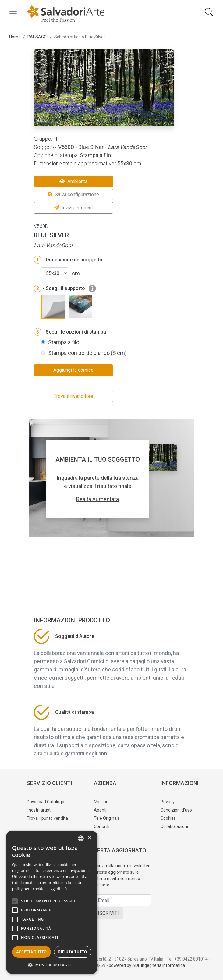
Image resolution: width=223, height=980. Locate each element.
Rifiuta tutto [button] (73, 952)
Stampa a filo (64, 342)
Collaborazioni (174, 826)
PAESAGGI (37, 37)
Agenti (100, 810)
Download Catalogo (46, 802)
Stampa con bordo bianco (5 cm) (87, 353)
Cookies (168, 818)
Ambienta (73, 181)
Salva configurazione (74, 195)
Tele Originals (107, 818)
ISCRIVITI (108, 913)
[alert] (52, 902)
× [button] (89, 838)
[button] (52, 965)
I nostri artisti (39, 810)
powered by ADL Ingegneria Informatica (147, 965)
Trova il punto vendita (47, 818)
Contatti (102, 826)
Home (15, 37)
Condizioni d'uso (176, 810)
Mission (101, 802)
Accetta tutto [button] (31, 952)
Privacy (168, 802)
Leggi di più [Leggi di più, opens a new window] (57, 889)
